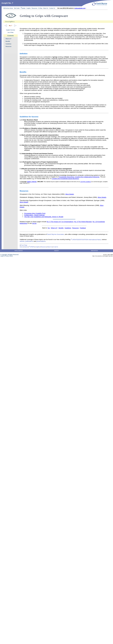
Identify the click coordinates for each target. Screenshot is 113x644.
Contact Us (52, 8)
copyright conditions (86, 182)
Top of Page (23, 245)
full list (34, 223)
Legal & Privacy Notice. (7, 256)
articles (22, 241)
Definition (24, 54)
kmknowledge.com (80, 8)
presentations (41, 241)
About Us (46, 8)
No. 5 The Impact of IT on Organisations (60, 222)
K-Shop (40, 8)
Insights (29, 8)
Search (26, 247)
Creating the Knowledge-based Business (65, 179)
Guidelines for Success (29, 117)
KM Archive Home (8, 8)
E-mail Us (56, 247)
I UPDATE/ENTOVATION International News (86, 240)
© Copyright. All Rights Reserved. (9, 255)
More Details (70, 194)
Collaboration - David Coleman (34, 215)
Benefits (8, 41)
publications (29, 241)
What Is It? (8, 39)
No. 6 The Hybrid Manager (83, 222)
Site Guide (17, 8)
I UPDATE (32, 247)
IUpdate (23, 8)
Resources (34, 8)
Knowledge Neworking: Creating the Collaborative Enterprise (79, 177)
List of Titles (11, 32)
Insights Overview (11, 30)
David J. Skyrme (32, 182)
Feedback (83, 228)
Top (49, 228)
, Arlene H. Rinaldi (44, 217)
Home (21, 247)
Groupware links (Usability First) (35, 213)
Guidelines (8, 44)
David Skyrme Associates (55, 234)
